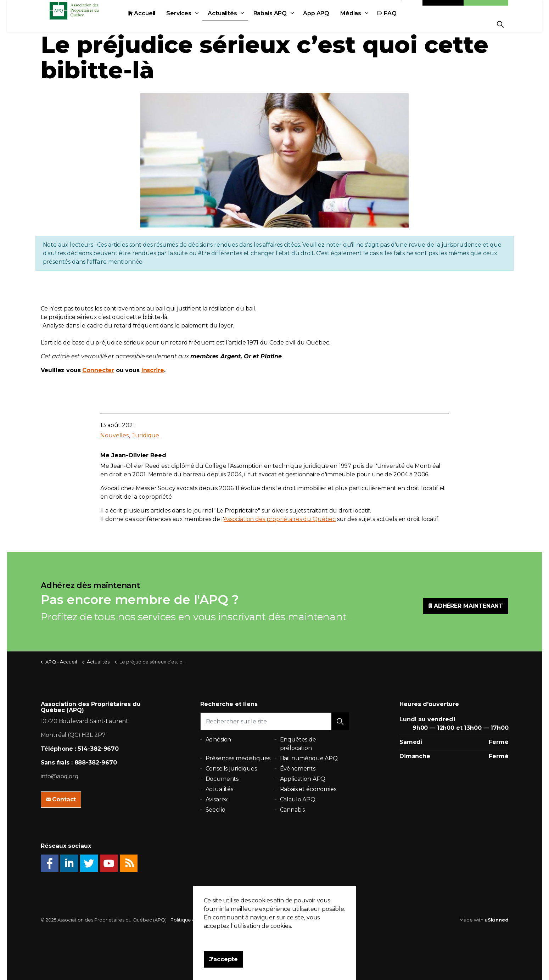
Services (195, 24)
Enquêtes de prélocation (298, 744)
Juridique (146, 435)
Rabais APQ (286, 24)
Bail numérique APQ (309, 758)
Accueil (158, 24)
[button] (340, 721)
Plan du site (250, 920)
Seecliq (216, 810)
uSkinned (497, 920)
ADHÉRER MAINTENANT (466, 606)
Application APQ (303, 779)
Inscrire (153, 370)
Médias (367, 24)
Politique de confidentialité (202, 920)
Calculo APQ (298, 799)
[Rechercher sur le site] (275, 721)
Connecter (98, 370)
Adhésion (486, 8)
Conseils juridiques (231, 769)
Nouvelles (114, 435)
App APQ (332, 24)
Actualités (238, 24)
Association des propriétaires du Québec (280, 519)
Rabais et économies (308, 789)
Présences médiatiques (238, 758)
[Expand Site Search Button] (500, 24)
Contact (443, 8)
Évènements (298, 769)
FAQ (403, 24)
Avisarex (217, 799)
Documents (222, 779)
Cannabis (293, 810)
